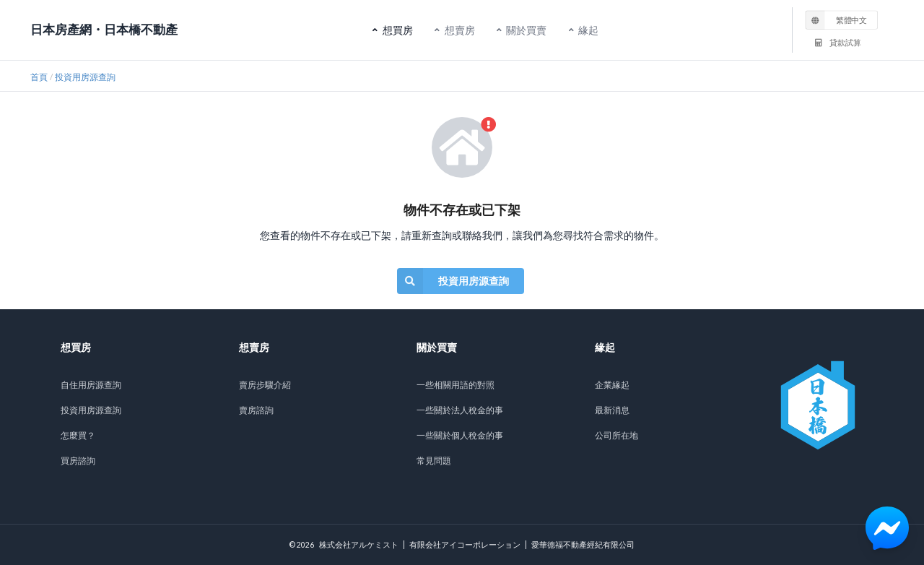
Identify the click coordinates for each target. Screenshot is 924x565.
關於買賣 (526, 28)
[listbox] (842, 20)
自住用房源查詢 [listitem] (91, 385)
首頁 (39, 77)
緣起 (587, 28)
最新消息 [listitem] (612, 410)
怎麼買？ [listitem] (78, 435)
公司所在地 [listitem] (616, 435)
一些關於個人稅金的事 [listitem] (460, 435)
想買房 (396, 28)
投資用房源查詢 (85, 77)
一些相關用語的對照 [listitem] (456, 385)
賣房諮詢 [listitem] (256, 410)
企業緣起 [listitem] (612, 385)
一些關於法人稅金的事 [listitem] (460, 410)
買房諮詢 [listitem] (78, 461)
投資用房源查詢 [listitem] (91, 410)
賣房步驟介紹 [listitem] (265, 385)
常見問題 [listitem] (434, 461)
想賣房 (458, 28)
